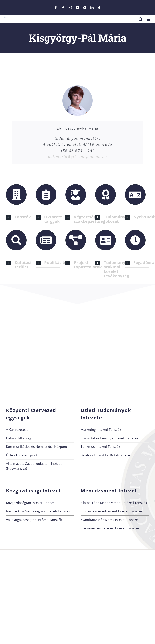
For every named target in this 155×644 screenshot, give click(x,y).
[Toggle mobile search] (141, 19)
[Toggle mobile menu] (149, 19)
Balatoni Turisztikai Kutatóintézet (106, 455)
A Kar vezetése (17, 430)
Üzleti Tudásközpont (22, 455)
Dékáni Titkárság (19, 438)
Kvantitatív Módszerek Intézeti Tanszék (110, 520)
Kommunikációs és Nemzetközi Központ (37, 447)
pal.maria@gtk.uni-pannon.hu (77, 157)
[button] (18, 217)
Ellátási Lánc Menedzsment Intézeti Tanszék (114, 503)
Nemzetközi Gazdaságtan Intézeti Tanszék (38, 511)
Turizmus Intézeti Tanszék (100, 447)
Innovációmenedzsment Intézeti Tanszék (112, 511)
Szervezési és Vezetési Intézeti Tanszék (110, 528)
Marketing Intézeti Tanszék (101, 430)
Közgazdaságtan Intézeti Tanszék (31, 503)
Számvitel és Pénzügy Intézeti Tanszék (109, 438)
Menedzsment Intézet (109, 491)
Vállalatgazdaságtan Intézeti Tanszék (34, 520)
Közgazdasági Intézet (34, 491)
